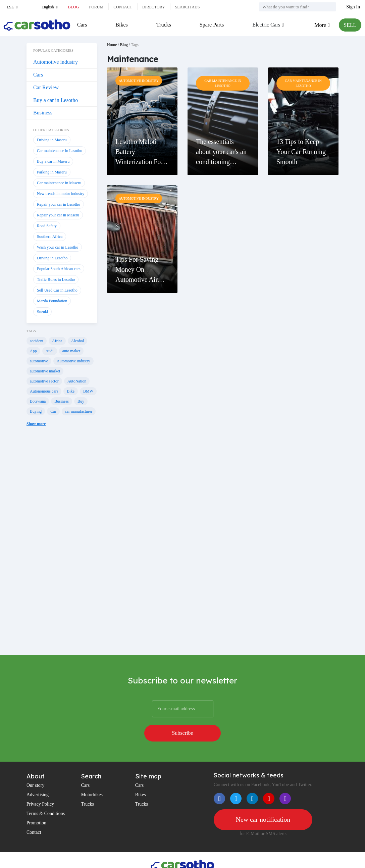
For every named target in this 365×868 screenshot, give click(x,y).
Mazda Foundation (52, 301)
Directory (154, 7)
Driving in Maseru (52, 140)
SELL (350, 25)
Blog (74, 7)
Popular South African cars (59, 269)
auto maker (71, 351)
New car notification (263, 803)
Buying (36, 411)
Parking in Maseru (52, 172)
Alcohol (78, 341)
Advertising (38, 778)
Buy (81, 401)
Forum (96, 7)
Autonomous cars (44, 391)
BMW (88, 391)
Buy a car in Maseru (53, 161)
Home (112, 45)
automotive (39, 361)
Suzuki (42, 312)
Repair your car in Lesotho (59, 204)
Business (43, 113)
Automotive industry (56, 62)
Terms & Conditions (46, 796)
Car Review (46, 87)
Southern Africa (50, 237)
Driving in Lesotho (52, 258)
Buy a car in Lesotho (56, 100)
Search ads (188, 7)
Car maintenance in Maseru (59, 183)
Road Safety (47, 226)
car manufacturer (79, 411)
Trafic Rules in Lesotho (56, 279)
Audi (50, 351)
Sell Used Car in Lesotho (57, 290)
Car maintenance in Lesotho (60, 151)
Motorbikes (92, 778)
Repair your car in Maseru (58, 215)
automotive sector (44, 381)
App (33, 351)
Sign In (353, 7)
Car (53, 411)
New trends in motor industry (61, 194)
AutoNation (77, 381)
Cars (82, 25)
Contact (123, 7)
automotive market (45, 371)
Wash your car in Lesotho (58, 247)
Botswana (38, 401)
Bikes (121, 25)
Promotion (36, 806)
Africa (57, 341)
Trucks (163, 25)
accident (37, 341)
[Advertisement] (62, 548)
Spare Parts (211, 25)
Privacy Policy (40, 787)
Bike (71, 391)
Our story (35, 768)
